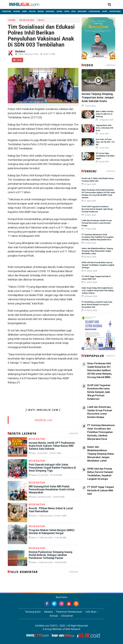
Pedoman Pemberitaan (69, 612)
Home (12, 20)
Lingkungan (94, 11)
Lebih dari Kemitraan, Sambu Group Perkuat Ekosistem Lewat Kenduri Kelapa (97, 223)
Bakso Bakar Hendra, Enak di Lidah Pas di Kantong (105, 114)
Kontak (54, 616)
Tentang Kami (33, 612)
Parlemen (82, 11)
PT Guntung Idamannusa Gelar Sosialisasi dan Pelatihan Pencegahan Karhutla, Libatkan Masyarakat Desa (98, 237)
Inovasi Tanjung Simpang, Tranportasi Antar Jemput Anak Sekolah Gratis (98, 97)
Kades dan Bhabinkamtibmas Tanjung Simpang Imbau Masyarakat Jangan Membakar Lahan (97, 251)
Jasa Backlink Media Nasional (95, 503)
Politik (32, 11)
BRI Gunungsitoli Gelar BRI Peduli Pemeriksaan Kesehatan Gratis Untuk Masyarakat (52, 489)
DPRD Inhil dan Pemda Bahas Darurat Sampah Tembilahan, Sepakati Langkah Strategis (98, 265)
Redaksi (48, 612)
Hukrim (17, 11)
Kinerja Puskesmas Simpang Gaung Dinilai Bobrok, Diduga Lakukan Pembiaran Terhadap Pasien (51, 555)
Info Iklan (91, 612)
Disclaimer (67, 616)
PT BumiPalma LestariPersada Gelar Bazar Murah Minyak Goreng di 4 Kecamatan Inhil (97, 305)
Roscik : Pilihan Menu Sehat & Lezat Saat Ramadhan (51, 510)
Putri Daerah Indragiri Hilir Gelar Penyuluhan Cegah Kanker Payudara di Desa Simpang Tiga (52, 468)
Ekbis (24, 11)
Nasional (50, 11)
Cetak (17, 60)
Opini (67, 11)
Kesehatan (27, 20)
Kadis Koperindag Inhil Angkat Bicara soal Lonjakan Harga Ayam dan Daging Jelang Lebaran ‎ (98, 291)
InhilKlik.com (43, 420)
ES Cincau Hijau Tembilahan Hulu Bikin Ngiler (105, 156)
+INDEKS (74, 433)
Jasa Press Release (92, 502)
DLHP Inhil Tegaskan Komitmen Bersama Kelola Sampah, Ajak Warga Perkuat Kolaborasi (97, 209)
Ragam (41, 11)
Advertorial (115, 11)
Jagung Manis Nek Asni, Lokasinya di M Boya (104, 128)
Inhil (41, 20)
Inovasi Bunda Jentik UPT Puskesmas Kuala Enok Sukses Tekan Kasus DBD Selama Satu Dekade (52, 446)
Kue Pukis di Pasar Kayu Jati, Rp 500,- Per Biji (105, 142)
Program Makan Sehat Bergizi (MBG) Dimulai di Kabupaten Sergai (52, 532)
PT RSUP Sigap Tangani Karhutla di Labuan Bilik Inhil (101, 490)
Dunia (59, 11)
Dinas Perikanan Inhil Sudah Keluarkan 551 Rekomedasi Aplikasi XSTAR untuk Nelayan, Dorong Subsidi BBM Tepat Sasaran (100, 370)
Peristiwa (7, 11)
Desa (73, 11)
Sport (105, 11)
